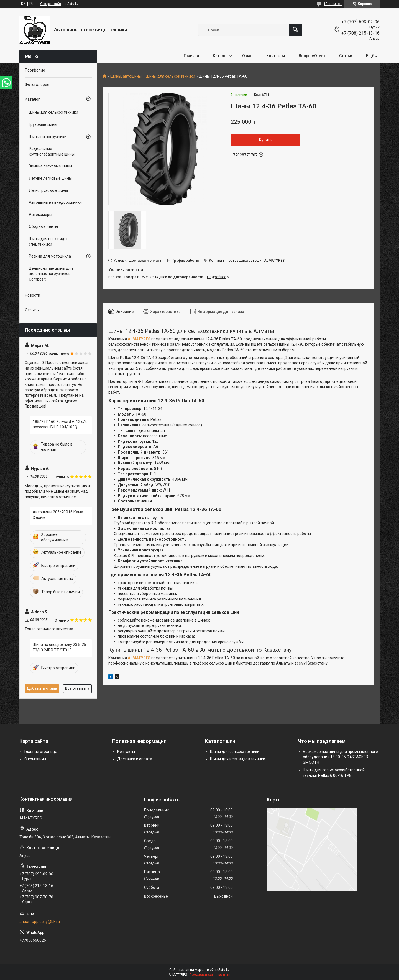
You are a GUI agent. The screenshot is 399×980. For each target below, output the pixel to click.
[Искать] (295, 30)
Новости (33, 295)
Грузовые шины (43, 124)
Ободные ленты (43, 226)
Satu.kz (224, 970)
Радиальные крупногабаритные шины (52, 151)
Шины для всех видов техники (238, 759)
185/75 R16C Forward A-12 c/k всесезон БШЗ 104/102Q (60, 424)
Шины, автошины (126, 76)
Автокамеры (40, 215)
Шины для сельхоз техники (170, 76)
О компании (35, 759)
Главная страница (41, 752)
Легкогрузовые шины (48, 190)
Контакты (276, 56)
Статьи (346, 56)
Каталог (221, 56)
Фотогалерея (37, 85)
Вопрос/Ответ (312, 56)
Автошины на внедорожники (55, 202)
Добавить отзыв (42, 688)
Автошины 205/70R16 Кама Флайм (58, 515)
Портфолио (35, 70)
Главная (191, 56)
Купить (266, 140)
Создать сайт (51, 4)
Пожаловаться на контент (210, 975)
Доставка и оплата (135, 759)
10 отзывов (333, 4)
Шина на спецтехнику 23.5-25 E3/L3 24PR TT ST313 (59, 647)
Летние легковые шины (50, 178)
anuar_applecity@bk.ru (40, 922)
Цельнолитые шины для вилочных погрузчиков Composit (51, 274)
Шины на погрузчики (48, 137)
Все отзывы (76, 688)
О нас (247, 56)
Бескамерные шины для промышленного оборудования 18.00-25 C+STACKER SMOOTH (340, 757)
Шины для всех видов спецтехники (49, 241)
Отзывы (32, 310)
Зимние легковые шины (50, 166)
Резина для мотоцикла (50, 256)
